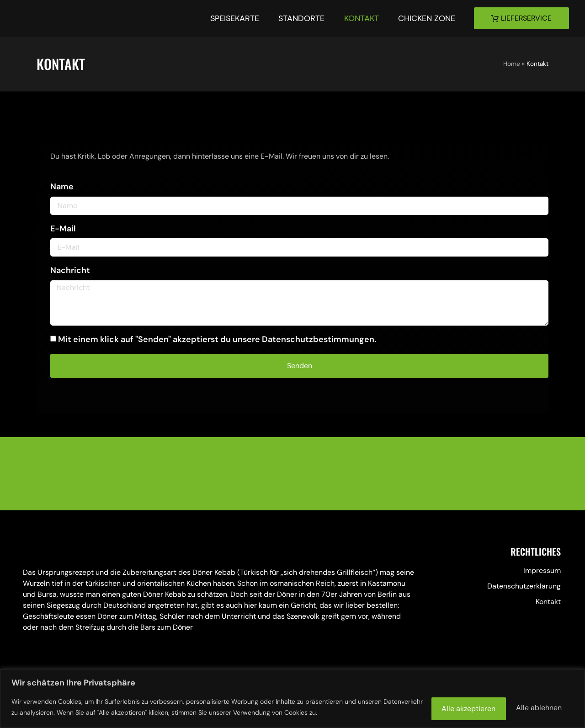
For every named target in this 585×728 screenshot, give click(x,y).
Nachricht (70, 270)
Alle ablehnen (441, 706)
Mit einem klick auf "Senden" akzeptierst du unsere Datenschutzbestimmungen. (217, 339)
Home (512, 64)
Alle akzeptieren (529, 706)
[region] (292, 698)
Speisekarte (232, 18)
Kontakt (360, 18)
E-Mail (63, 229)
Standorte (300, 18)
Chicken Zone (426, 18)
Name (62, 187)
